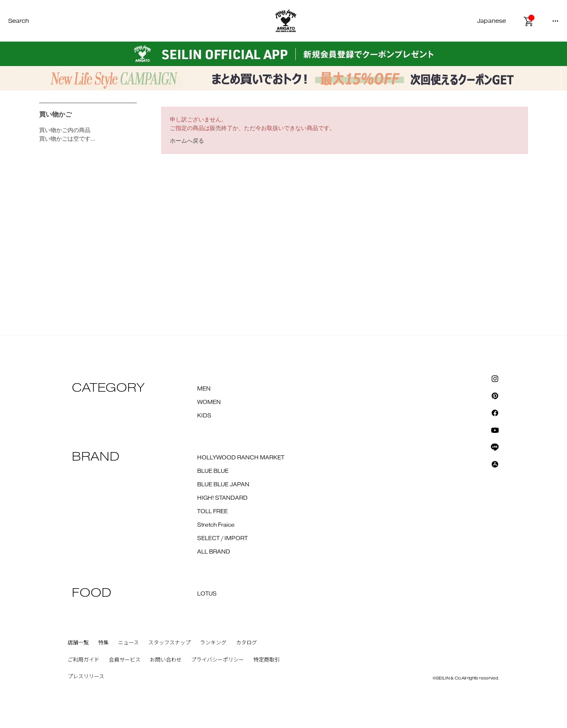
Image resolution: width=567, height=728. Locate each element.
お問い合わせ (166, 660)
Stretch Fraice (216, 525)
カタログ (246, 643)
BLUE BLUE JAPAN (223, 485)
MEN (204, 389)
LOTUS (207, 594)
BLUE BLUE (213, 471)
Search (19, 21)
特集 (103, 643)
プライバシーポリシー (218, 660)
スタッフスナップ (169, 643)
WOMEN (209, 402)
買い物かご (55, 114)
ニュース (129, 643)
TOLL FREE (212, 512)
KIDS (204, 416)
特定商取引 (267, 660)
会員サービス (125, 660)
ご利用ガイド (84, 660)
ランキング (213, 643)
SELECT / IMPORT (222, 538)
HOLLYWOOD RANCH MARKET (241, 458)
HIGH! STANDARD (222, 498)
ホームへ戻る (187, 141)
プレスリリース (86, 677)
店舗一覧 (78, 643)
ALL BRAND (214, 552)
